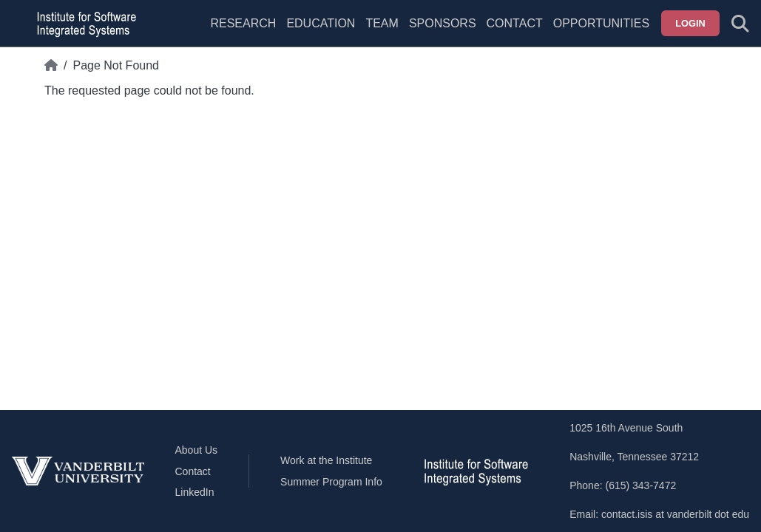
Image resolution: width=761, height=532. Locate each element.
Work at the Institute (326, 460)
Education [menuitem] (321, 23)
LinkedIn (195, 492)
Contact (515, 23)
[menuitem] (382, 33)
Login (690, 23)
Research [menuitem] (243, 23)
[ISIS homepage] (83, 24)
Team (382, 23)
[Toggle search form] (740, 24)
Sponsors (443, 23)
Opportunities (601, 23)
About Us (197, 450)
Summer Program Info (331, 482)
